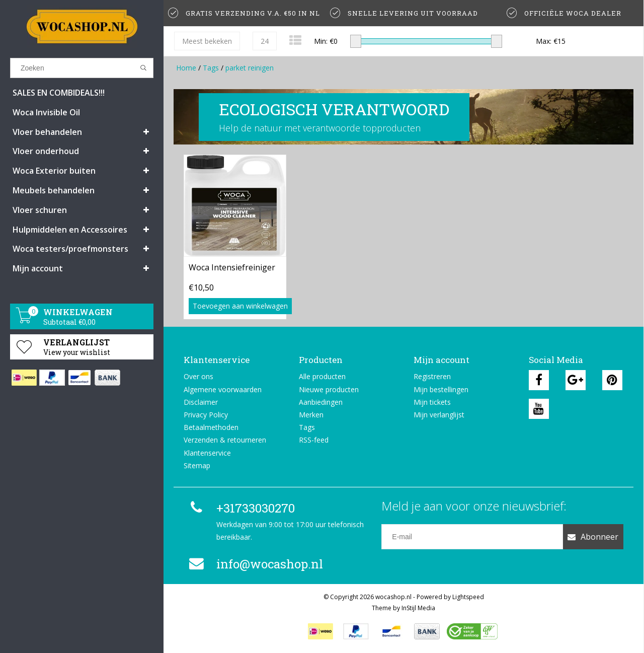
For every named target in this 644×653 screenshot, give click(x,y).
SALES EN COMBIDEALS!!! (59, 93)
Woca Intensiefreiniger (232, 267)
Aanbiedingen (321, 402)
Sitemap (197, 465)
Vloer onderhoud (46, 151)
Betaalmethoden (211, 427)
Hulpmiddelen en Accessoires (70, 230)
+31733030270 (240, 508)
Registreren (432, 376)
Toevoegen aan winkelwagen (240, 306)
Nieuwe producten (329, 389)
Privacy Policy (206, 415)
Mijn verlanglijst (439, 415)
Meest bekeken (207, 41)
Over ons (198, 376)
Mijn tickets (432, 402)
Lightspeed (468, 597)
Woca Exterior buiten (54, 171)
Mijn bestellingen (441, 389)
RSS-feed (314, 440)
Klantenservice (207, 453)
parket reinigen (250, 68)
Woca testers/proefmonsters (70, 249)
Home (186, 68)
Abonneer (593, 537)
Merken (311, 415)
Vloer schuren (40, 210)
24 (265, 41)
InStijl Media (418, 608)
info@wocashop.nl (255, 564)
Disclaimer (201, 402)
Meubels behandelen (54, 190)
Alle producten (322, 376)
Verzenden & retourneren (225, 440)
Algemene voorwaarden (223, 389)
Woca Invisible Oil (46, 112)
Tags (211, 68)
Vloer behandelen (47, 132)
